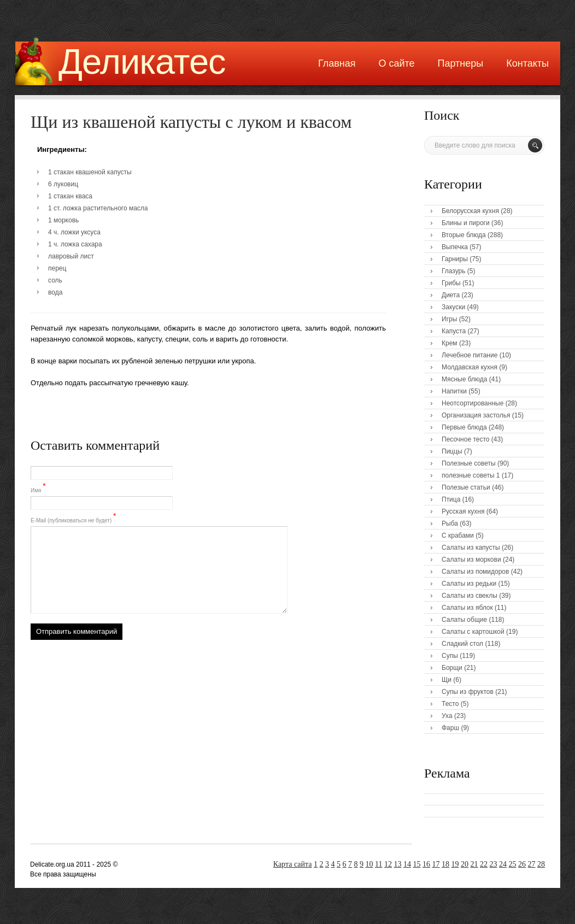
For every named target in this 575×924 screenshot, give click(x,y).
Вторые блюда (464, 235)
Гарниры (455, 259)
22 (484, 864)
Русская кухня (463, 511)
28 (541, 864)
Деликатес (142, 61)
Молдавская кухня (470, 367)
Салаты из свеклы (470, 596)
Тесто (450, 704)
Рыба (450, 523)
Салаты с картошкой (473, 632)
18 (445, 864)
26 (522, 864)
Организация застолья (476, 415)
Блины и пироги (466, 223)
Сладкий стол (462, 644)
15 (417, 864)
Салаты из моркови (471, 560)
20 (465, 864)
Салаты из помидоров (475, 572)
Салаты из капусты (471, 548)
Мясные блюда (465, 379)
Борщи (452, 668)
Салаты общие (464, 620)
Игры (449, 319)
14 (407, 864)
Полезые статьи (466, 487)
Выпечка (455, 247)
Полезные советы (469, 463)
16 (426, 864)
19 (455, 864)
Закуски (453, 307)
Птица (451, 499)
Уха (447, 716)
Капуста (454, 331)
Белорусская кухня (470, 211)
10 (369, 864)
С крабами (458, 535)
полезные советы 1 (471, 475)
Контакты (527, 63)
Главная (337, 63)
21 (474, 864)
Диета (451, 295)
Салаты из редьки (469, 584)
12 (388, 864)
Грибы (451, 283)
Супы (450, 656)
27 (532, 864)
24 (503, 864)
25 (513, 864)
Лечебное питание (470, 355)
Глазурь (454, 271)
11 (379, 864)
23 (494, 864)
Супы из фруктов (468, 692)
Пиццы (452, 451)
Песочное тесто (465, 439)
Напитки (454, 391)
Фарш (450, 728)
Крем (450, 343)
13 (398, 864)
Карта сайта (293, 864)
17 (436, 864)
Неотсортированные (473, 403)
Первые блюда (464, 427)
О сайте (396, 63)
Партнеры (461, 63)
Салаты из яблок (467, 608)
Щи (447, 680)
